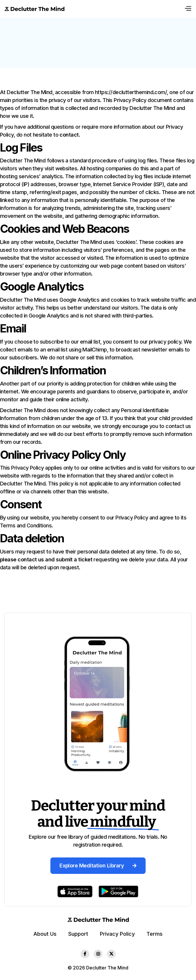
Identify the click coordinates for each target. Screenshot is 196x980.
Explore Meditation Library (98, 866)
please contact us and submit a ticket (46, 559)
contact (69, 135)
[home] (34, 9)
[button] (188, 9)
